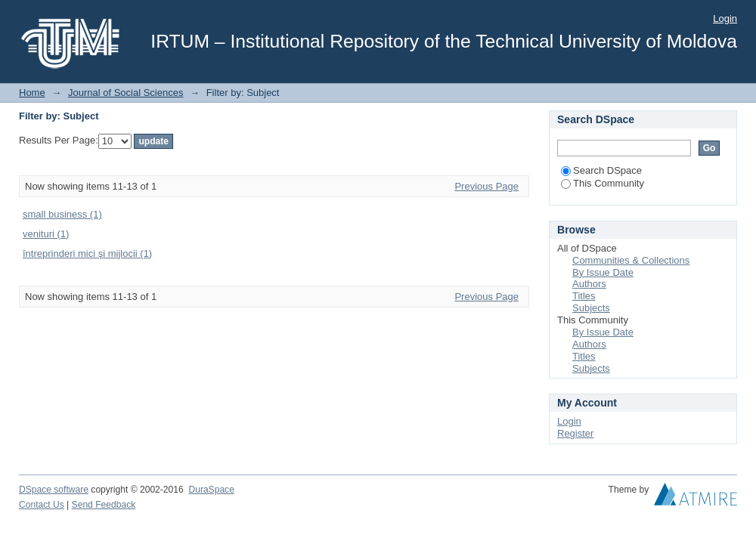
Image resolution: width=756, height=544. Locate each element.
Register (575, 433)
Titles (584, 296)
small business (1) (62, 214)
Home (32, 93)
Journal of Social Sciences (125, 93)
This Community (603, 183)
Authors (589, 284)
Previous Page (486, 186)
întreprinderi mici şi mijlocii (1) (87, 253)
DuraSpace (211, 490)
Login (725, 19)
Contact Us (42, 505)
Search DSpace (601, 170)
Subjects (591, 308)
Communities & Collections (631, 260)
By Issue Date (603, 272)
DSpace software (54, 490)
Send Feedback (104, 505)
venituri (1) (46, 234)
